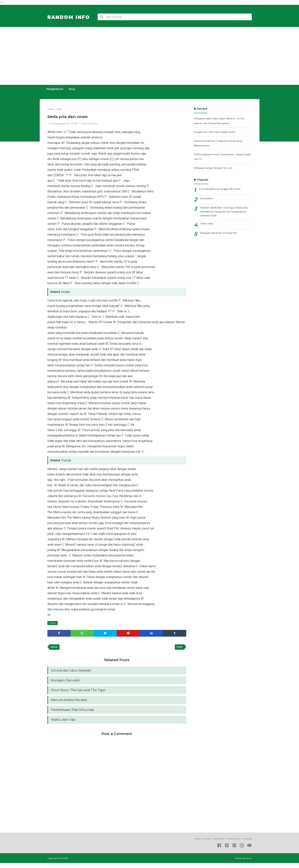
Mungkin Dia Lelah (65, 683)
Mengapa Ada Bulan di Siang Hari (222, 236)
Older (179, 648)
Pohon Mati (208, 226)
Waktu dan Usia (63, 724)
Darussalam (208, 199)
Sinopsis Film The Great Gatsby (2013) (219, 132)
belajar (67, 292)
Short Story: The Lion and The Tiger (78, 693)
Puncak (67, 460)
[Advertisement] (150, 56)
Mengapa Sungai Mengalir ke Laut (217, 168)
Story (75, 89)
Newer (55, 648)
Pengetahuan (56, 89)
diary (54, 623)
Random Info (74, 17)
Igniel (249, 863)
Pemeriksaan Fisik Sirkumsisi (72, 714)
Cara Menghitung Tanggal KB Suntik (224, 189)
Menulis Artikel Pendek (69, 704)
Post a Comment (92, 123)
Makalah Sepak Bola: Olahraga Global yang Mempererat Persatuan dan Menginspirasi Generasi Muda (225, 213)
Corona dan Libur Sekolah (71, 672)
